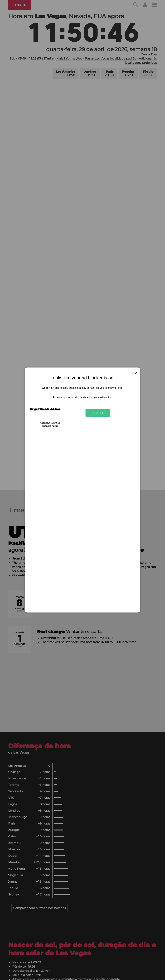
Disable (98, 413)
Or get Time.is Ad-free (45, 409)
